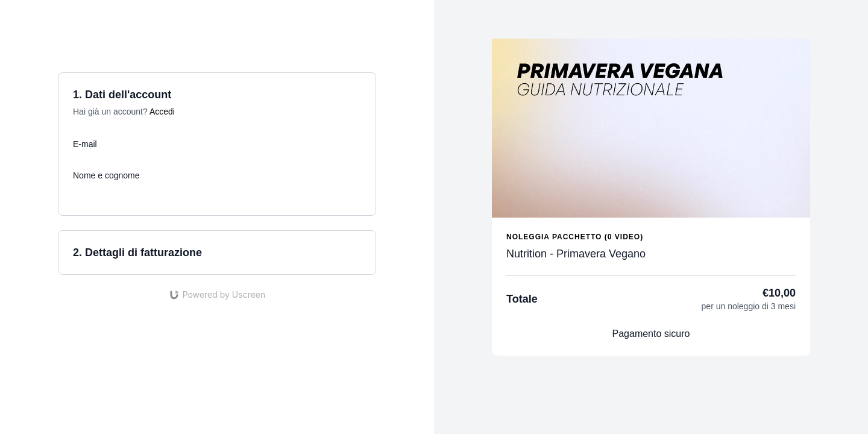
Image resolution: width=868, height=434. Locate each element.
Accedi (162, 112)
